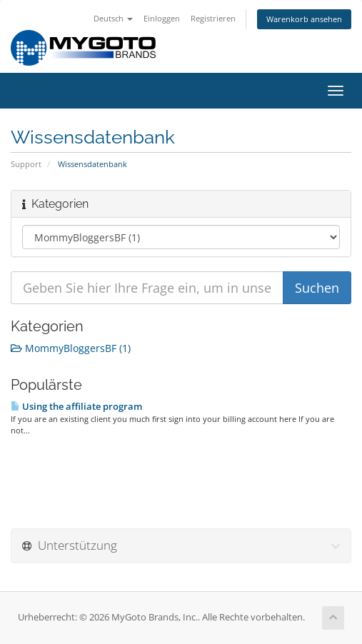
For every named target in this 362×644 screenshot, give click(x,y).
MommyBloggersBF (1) (71, 348)
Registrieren (213, 18)
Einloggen (162, 18)
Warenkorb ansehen (304, 19)
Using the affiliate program (76, 406)
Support (26, 164)
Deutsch (113, 18)
